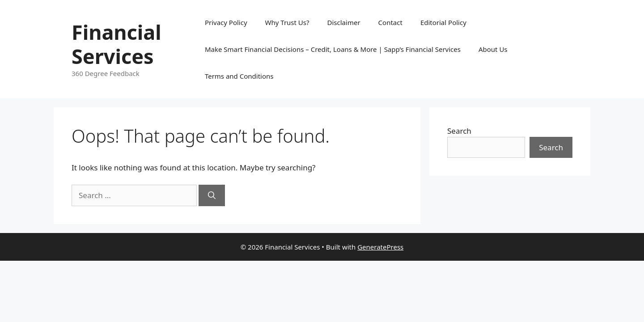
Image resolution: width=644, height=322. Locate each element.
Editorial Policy (443, 22)
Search (459, 131)
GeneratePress (380, 247)
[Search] (212, 195)
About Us (493, 49)
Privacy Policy (226, 22)
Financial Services (117, 44)
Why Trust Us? (287, 22)
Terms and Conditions (239, 76)
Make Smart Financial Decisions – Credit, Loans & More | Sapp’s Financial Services (333, 49)
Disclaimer (344, 22)
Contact (390, 22)
